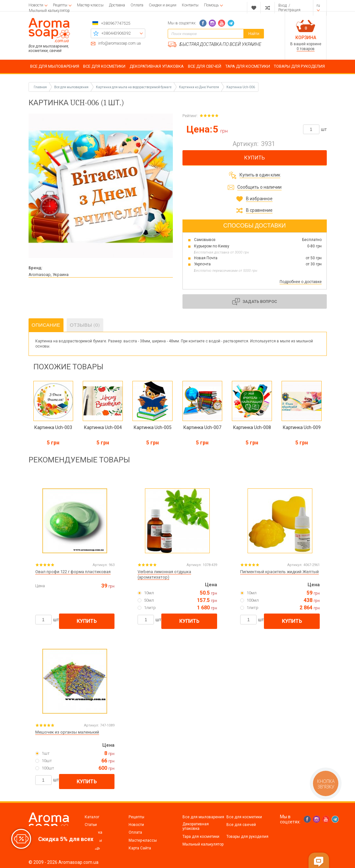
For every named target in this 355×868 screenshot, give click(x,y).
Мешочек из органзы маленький (67, 732)
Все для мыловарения (203, 817)
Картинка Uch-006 (241, 87)
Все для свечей (241, 825)
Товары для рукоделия (247, 837)
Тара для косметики (201, 837)
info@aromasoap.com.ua (119, 43)
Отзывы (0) (85, 325)
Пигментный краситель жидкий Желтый (279, 572)
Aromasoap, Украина (49, 275)
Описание (46, 325)
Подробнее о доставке (301, 282)
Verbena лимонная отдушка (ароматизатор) (164, 574)
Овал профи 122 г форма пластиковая (73, 572)
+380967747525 (116, 23)
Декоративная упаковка (196, 826)
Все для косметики (244, 817)
